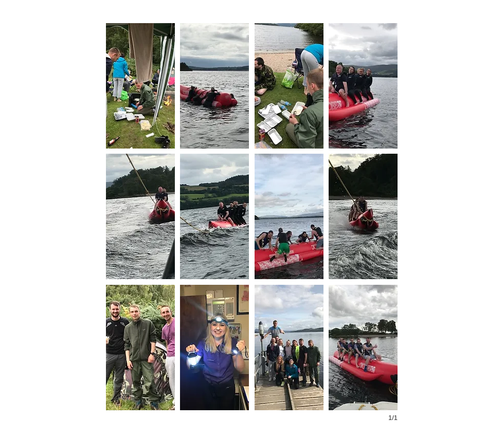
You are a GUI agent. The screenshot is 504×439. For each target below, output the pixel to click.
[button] (140, 86)
